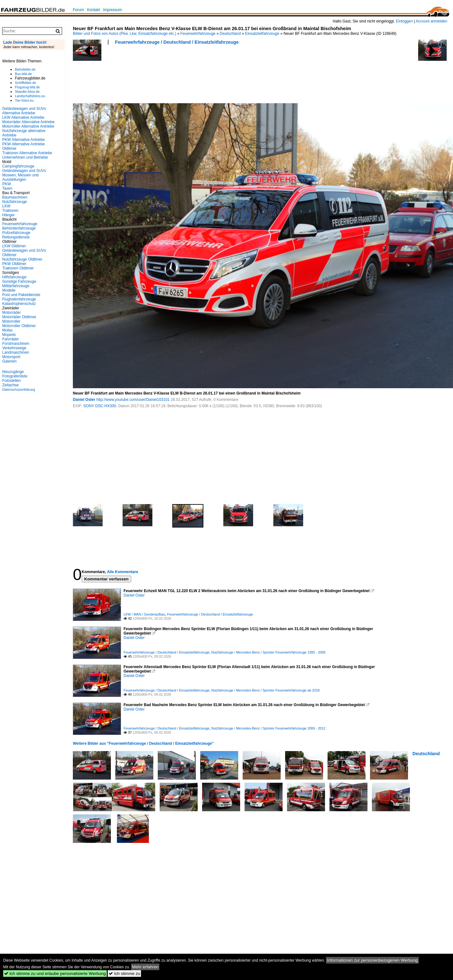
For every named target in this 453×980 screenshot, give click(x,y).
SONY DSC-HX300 (100, 406)
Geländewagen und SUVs (24, 171)
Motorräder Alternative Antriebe (28, 122)
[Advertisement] (188, 76)
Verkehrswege (14, 348)
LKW (6, 206)
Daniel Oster (84, 400)
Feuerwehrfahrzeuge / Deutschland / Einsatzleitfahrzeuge (177, 42)
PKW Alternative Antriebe (23, 140)
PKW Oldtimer (14, 264)
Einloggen (404, 21)
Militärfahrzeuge (16, 286)
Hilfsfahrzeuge (14, 277)
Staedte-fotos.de (27, 92)
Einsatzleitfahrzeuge (262, 34)
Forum (78, 10)
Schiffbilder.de (26, 83)
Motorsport (11, 357)
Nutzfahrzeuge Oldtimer (22, 259)
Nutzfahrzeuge (15, 202)
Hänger (8, 215)
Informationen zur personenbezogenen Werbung (372, 960)
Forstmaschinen (16, 344)
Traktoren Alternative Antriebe (27, 153)
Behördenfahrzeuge (19, 228)
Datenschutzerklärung (19, 389)
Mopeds (9, 335)
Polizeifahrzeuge (16, 233)
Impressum (112, 10)
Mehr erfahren (145, 967)
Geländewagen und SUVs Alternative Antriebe (24, 111)
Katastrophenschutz (19, 304)
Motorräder (12, 313)
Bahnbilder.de (25, 69)
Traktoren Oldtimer (18, 268)
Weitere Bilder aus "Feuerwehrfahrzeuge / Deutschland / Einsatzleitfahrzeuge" (143, 743)
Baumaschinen (15, 197)
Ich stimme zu (124, 974)
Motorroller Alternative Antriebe (28, 126)
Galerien (9, 361)
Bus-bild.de (23, 74)
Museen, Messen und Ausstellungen (20, 177)
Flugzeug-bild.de (27, 87)
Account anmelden (431, 21)
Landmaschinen (16, 352)
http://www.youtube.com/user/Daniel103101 (133, 400)
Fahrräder (11, 339)
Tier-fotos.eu (24, 100)
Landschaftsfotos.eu (30, 96)
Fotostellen (12, 381)
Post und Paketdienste (21, 295)
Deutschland (230, 34)
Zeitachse (10, 385)
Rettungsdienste (16, 237)
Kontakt (94, 10)
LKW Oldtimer (14, 246)
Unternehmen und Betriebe (25, 157)
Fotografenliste (15, 376)
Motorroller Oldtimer (19, 326)
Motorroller (11, 321)
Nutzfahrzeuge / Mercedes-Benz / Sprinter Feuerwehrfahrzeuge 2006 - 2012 (268, 728)
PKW (6, 184)
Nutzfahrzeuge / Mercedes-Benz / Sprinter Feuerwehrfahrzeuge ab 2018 (265, 690)
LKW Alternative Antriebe (23, 117)
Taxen (7, 188)
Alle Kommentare (122, 572)
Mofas (7, 330)
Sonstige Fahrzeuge (19, 281)
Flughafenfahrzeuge (19, 299)
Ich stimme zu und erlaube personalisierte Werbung (55, 974)
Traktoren (10, 211)
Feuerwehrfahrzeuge (198, 34)
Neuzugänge (13, 372)
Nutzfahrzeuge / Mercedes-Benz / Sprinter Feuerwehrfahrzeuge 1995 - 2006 (268, 652)
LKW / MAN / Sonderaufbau (144, 614)
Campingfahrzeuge (18, 166)
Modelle (9, 290)
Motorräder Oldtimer (19, 317)
